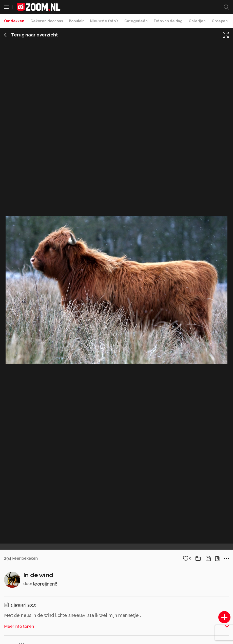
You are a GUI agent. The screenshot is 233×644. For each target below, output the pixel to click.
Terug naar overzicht (31, 35)
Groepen (220, 21)
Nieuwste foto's (104, 21)
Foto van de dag (168, 21)
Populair (76, 21)
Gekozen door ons (47, 21)
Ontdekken (14, 21)
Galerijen (197, 21)
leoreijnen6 (45, 584)
